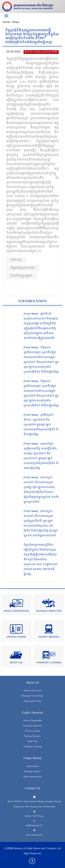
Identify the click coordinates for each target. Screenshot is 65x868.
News (16, 22)
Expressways (33, 767)
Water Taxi (16, 663)
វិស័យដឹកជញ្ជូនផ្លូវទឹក (21, 276)
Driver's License (16, 637)
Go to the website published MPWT (41, 52)
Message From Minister (32, 696)
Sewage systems (32, 772)
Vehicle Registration (16, 611)
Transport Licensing (49, 663)
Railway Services (49, 637)
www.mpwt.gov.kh (34, 835)
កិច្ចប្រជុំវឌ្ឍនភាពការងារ (23, 268)
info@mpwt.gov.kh (34, 826)
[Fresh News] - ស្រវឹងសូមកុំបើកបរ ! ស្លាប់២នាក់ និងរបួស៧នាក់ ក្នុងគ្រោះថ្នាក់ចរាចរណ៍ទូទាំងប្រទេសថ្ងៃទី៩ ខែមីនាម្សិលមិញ (41, 425)
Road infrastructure (32, 777)
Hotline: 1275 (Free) (34, 816)
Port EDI (16, 260)
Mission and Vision (32, 691)
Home (7, 22)
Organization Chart (32, 701)
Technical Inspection (49, 611)
